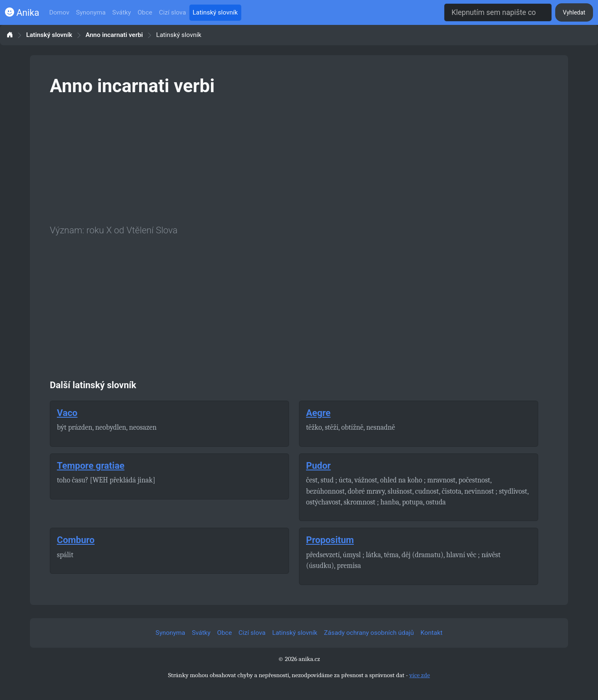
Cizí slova (173, 12)
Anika (22, 13)
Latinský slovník (215, 12)
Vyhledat (574, 12)
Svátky (121, 12)
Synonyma (91, 12)
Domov (59, 12)
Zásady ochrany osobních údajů (369, 633)
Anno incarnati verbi (114, 35)
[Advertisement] (299, 159)
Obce (145, 12)
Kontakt (432, 633)
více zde (420, 675)
